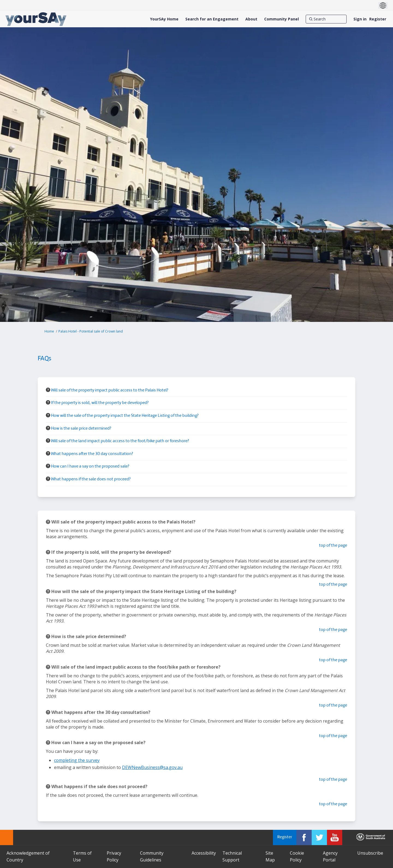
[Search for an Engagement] (212, 19)
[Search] (326, 19)
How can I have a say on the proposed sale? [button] (90, 467)
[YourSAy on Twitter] (319, 837)
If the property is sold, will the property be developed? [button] (100, 403)
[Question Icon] (48, 390)
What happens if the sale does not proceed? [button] (91, 479)
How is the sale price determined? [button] (81, 429)
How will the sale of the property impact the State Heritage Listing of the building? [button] (125, 416)
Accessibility (204, 853)
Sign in (360, 19)
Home (49, 331)
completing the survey (77, 760)
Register (378, 19)
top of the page (333, 546)
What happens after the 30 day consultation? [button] (92, 454)
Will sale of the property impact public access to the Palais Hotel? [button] (110, 390)
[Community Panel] (282, 19)
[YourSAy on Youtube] (335, 837)
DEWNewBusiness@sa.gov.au (152, 767)
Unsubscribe (370, 853)
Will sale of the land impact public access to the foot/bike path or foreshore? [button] (120, 441)
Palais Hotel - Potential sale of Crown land (91, 331)
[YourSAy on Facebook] (304, 837)
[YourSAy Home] (164, 19)
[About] (251, 19)
